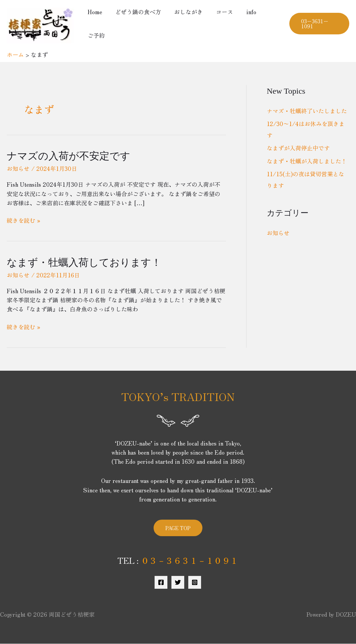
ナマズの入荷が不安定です (69, 156)
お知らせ (18, 168)
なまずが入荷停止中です (298, 148)
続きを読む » (23, 220)
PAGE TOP (178, 528)
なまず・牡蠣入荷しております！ (84, 262)
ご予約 (95, 35)
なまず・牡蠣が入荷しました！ (307, 161)
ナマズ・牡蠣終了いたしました (307, 111)
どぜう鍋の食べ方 (135, 12)
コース (218, 12)
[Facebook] (161, 582)
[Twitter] (178, 582)
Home (94, 12)
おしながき (184, 12)
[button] (318, 24)
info (244, 12)
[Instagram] (195, 582)
